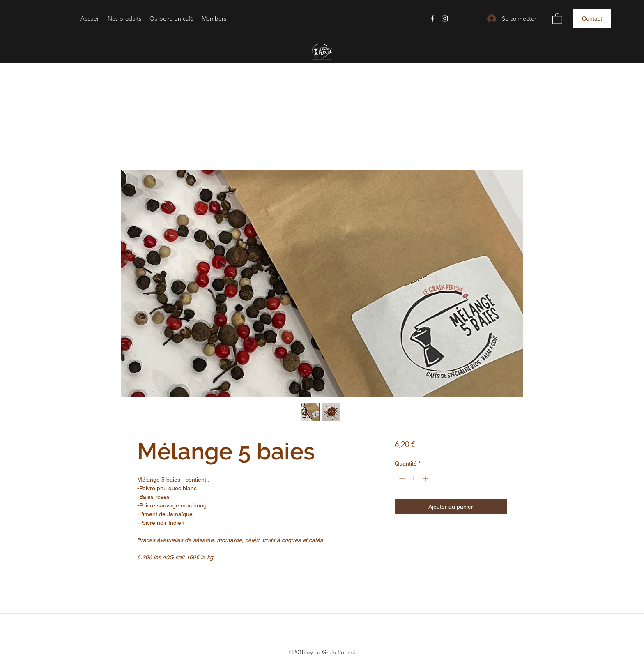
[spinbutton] (414, 479)
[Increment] (426, 479)
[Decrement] (401, 479)
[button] (124, 18)
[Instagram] (445, 18)
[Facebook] (432, 18)
